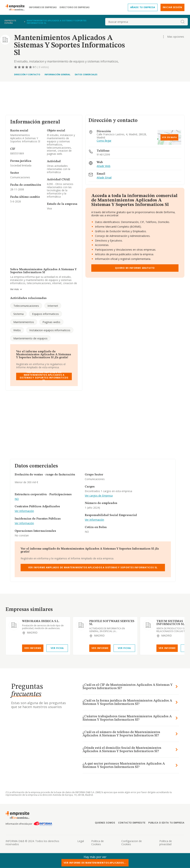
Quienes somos (105, 823)
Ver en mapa (169, 137)
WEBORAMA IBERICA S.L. (41, 621)
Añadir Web (104, 166)
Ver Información (24, 511)
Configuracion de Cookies (132, 843)
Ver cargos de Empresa (99, 496)
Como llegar (104, 141)
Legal (81, 841)
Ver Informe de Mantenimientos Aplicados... (95, 863)
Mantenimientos (24, 322)
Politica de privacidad (166, 843)
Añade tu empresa (143, 7)
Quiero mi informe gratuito (135, 268)
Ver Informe (33, 648)
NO (17, 499)
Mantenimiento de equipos (30, 338)
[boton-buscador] (183, 22)
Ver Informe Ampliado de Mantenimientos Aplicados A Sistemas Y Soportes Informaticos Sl (44, 376)
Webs (17, 330)
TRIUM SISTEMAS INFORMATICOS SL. (171, 623)
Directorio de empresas (74, 7)
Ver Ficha (57, 648)
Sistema (18, 314)
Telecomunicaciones (26, 306)
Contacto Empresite (132, 823)
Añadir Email (104, 178)
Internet (53, 306)
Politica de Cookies (98, 843)
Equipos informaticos (45, 314)
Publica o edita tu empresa (166, 823)
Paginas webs (51, 322)
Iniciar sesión (172, 7)
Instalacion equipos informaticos (50, 330)
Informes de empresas (43, 7)
